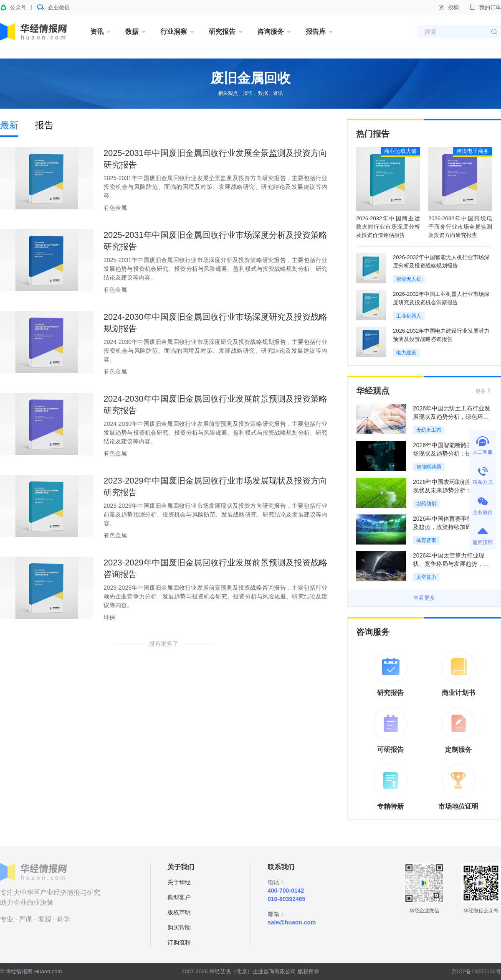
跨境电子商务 (473, 151)
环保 (109, 617)
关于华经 (179, 882)
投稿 (448, 8)
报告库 (316, 32)
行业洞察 (174, 32)
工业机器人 (409, 316)
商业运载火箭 (400, 151)
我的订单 (485, 7)
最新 (9, 125)
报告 (44, 125)
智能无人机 (409, 279)
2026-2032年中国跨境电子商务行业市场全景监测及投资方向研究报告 (460, 227)
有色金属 (115, 208)
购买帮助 (179, 927)
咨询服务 (271, 32)
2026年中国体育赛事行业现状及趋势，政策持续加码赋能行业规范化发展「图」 (452, 527)
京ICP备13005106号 (476, 971)
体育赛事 (426, 540)
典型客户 (179, 897)
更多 (484, 391)
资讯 (97, 32)
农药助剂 (426, 504)
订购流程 (179, 942)
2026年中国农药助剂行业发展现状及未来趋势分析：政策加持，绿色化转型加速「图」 (452, 490)
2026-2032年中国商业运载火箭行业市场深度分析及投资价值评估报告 (388, 227)
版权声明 (179, 912)
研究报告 (222, 32)
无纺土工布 (429, 430)
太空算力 (426, 577)
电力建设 (406, 353)
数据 (132, 32)
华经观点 (373, 391)
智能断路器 (429, 467)
